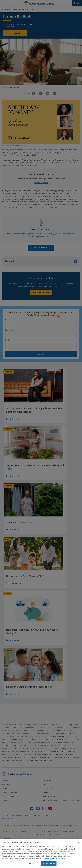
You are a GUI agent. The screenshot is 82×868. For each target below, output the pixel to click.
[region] (41, 853)
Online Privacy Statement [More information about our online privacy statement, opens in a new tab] (54, 859)
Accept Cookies (49, 863)
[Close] (78, 843)
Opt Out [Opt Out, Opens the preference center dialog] (32, 863)
